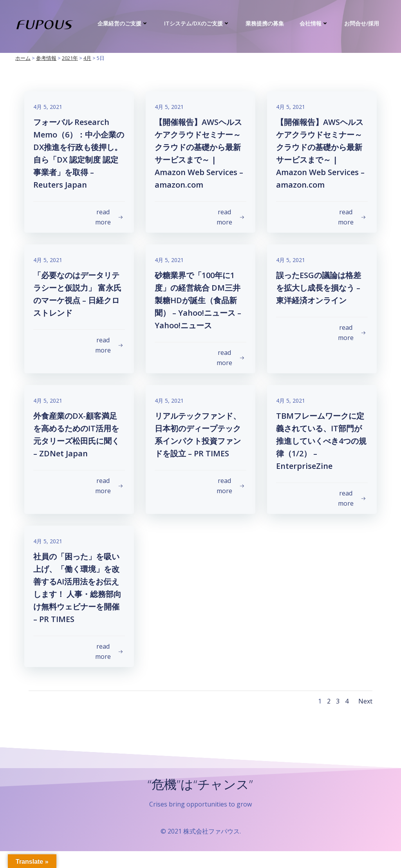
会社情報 (316, 23)
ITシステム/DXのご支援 (199, 23)
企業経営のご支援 (125, 23)
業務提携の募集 (266, 23)
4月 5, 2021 (51, 109)
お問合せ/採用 (363, 23)
